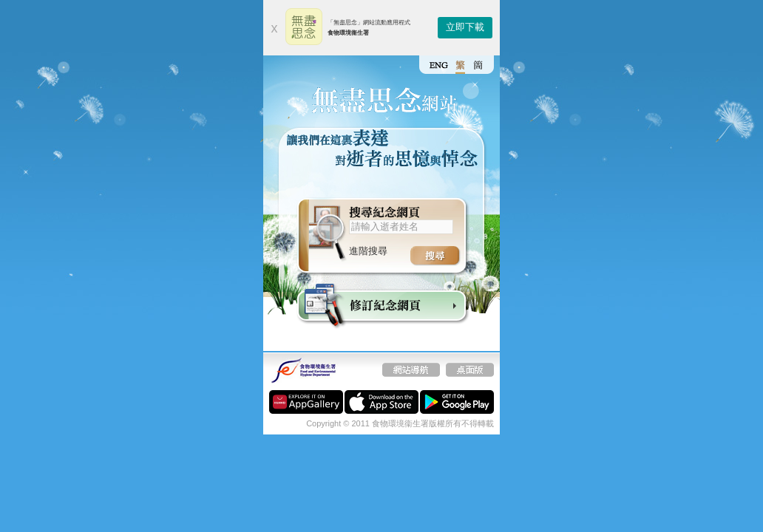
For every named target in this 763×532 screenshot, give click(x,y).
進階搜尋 (368, 251)
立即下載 (465, 27)
